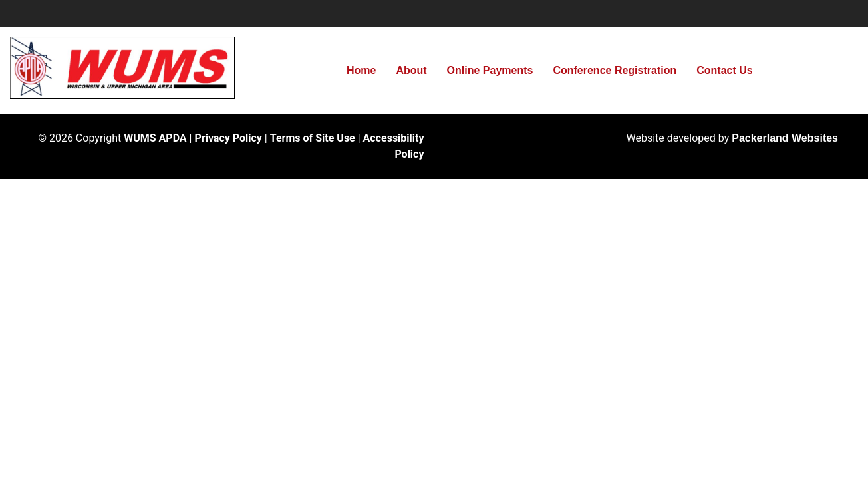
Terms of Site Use (313, 138)
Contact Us (724, 70)
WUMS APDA (155, 138)
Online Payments (490, 70)
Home (361, 70)
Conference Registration (615, 70)
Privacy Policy (228, 138)
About (411, 70)
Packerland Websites (785, 138)
